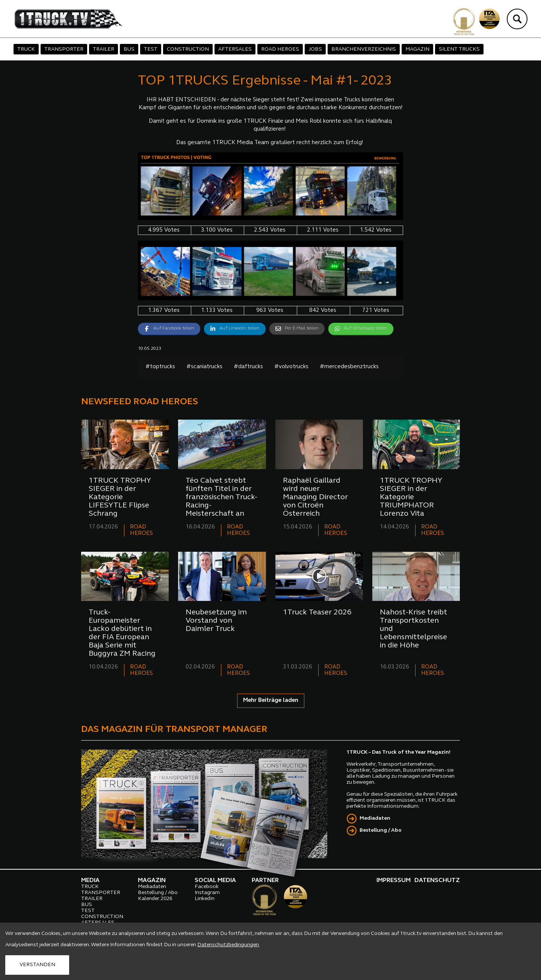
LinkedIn (205, 899)
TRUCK (26, 49)
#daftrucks (248, 367)
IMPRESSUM (394, 881)
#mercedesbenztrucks (349, 367)
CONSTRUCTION (188, 49)
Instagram (207, 893)
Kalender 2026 (155, 899)
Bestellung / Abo (381, 830)
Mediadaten (375, 818)
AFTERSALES (235, 49)
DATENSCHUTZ (437, 881)
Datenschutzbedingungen (228, 945)
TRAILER (104, 49)
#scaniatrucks (204, 367)
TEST (151, 49)
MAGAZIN (417, 49)
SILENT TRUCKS (459, 49)
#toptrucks (160, 367)
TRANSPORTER (64, 49)
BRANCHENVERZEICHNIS (364, 49)
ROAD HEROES (280, 49)
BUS (129, 49)
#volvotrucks (291, 367)
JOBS (315, 49)
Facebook (207, 887)
